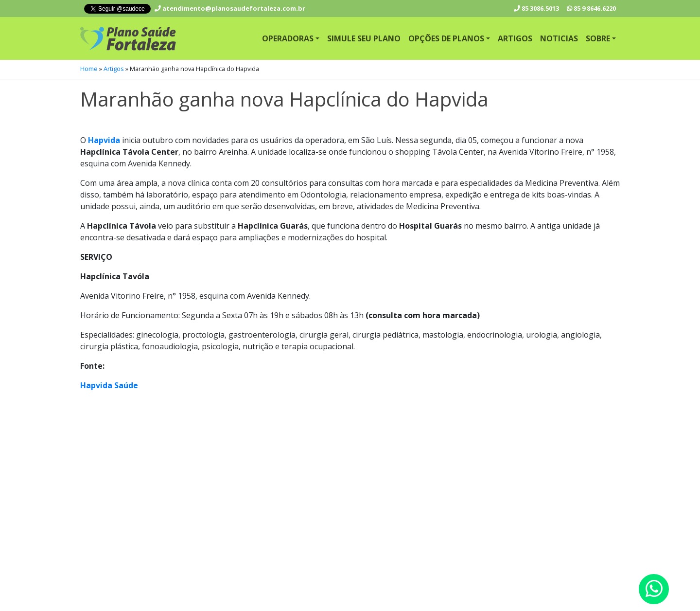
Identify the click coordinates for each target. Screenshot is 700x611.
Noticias (559, 38)
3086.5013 (536, 8)
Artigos (515, 38)
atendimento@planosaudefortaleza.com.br (230, 8)
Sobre (598, 38)
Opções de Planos (446, 38)
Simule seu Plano (364, 38)
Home (89, 69)
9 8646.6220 (591, 8)
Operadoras (288, 38)
